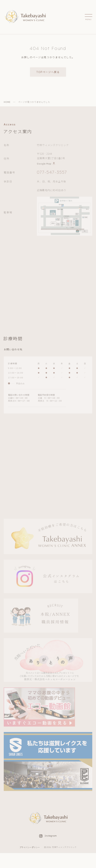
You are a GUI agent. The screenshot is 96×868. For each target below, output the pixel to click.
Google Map (46, 164)
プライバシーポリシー (30, 847)
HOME (7, 102)
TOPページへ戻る (48, 72)
